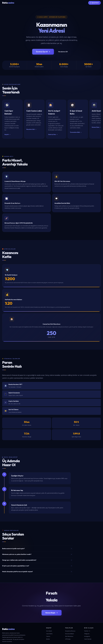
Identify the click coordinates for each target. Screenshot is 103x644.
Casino (48, 629)
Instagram (87, 629)
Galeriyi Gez (64, 127)
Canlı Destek (88, 632)
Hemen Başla (52, 606)
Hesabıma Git (63, 52)
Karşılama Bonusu (70, 624)
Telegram (87, 626)
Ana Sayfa (49, 624)
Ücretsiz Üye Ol (43, 52)
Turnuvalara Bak (93, 125)
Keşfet (7, 127)
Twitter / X (87, 624)
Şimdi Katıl (95, 3)
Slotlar (48, 632)
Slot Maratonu (69, 629)
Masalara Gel (37, 127)
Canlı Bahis (49, 626)
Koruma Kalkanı (70, 626)
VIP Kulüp (68, 632)
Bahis (8, 3)
